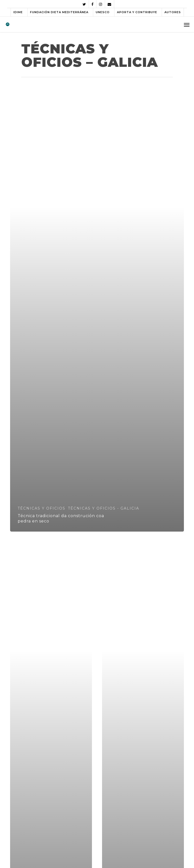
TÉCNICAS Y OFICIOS (42, 508)
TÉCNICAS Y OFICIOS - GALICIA (104, 508)
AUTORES (173, 12)
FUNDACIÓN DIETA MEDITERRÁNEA (59, 12)
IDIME (18, 12)
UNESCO (103, 12)
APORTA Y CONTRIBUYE (137, 12)
